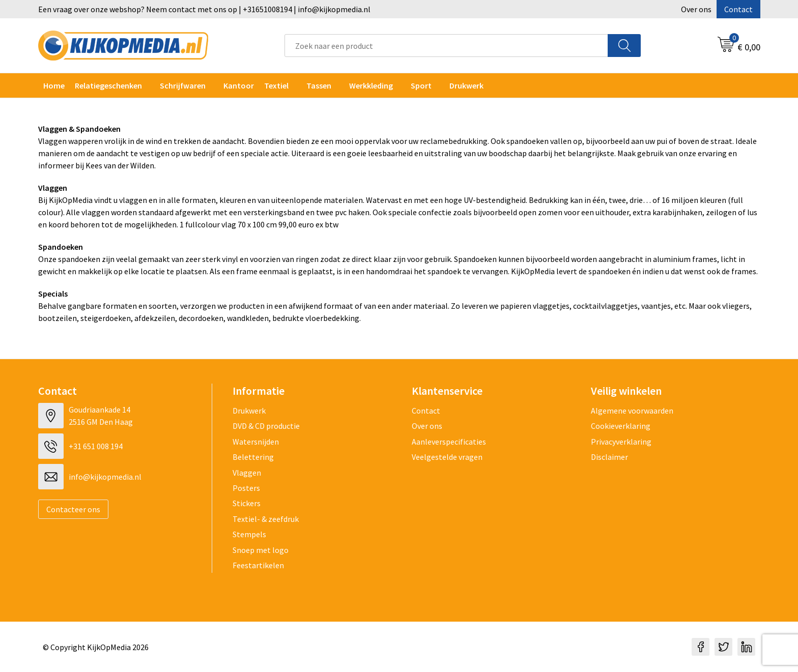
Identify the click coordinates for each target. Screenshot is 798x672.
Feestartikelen (258, 565)
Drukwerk (249, 411)
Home (54, 85)
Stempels (249, 534)
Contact (738, 9)
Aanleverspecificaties (449, 442)
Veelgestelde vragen (447, 457)
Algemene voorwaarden (632, 411)
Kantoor (239, 85)
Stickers (247, 503)
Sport (421, 85)
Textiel (276, 85)
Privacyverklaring (621, 442)
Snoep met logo (261, 550)
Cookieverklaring (621, 426)
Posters (246, 488)
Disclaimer (609, 457)
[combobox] (446, 46)
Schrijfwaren (183, 85)
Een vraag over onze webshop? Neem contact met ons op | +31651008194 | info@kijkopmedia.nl (204, 9)
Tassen (319, 85)
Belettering (253, 457)
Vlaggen (247, 473)
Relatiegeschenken (108, 85)
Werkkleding (371, 85)
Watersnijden (256, 442)
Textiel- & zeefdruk (266, 519)
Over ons (696, 9)
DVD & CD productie (266, 426)
